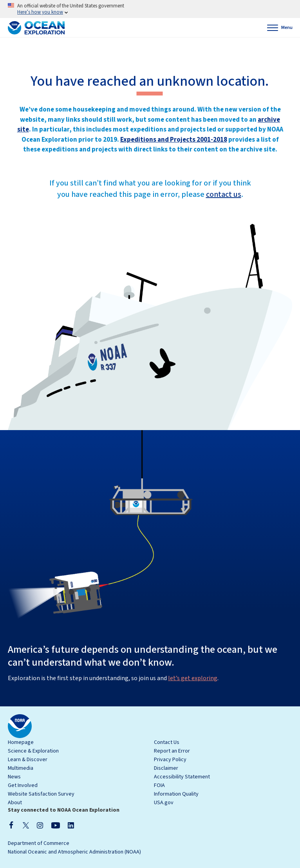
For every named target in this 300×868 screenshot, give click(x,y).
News (14, 777)
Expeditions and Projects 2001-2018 (174, 140)
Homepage (21, 742)
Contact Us (167, 742)
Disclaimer (166, 768)
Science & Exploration (33, 751)
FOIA (159, 785)
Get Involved (23, 785)
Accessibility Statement (182, 777)
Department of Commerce (39, 843)
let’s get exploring (193, 678)
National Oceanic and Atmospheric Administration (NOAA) (74, 852)
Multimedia (21, 768)
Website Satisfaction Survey (41, 794)
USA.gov (164, 803)
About (15, 803)
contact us (224, 194)
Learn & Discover (28, 760)
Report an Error (172, 751)
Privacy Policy (170, 760)
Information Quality (176, 794)
